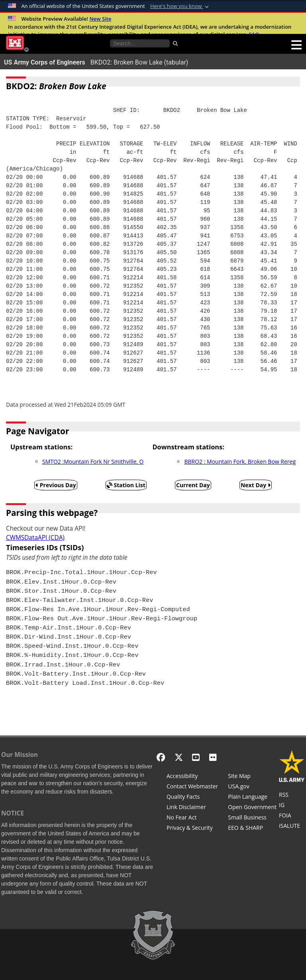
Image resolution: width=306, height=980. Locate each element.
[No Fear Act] (192, 818)
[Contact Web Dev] (192, 787)
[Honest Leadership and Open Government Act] (252, 808)
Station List (126, 485)
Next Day (256, 485)
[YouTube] (196, 757)
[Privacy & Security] (192, 829)
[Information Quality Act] (192, 798)
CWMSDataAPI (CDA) (35, 538)
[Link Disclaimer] (192, 808)
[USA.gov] (252, 787)
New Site (100, 19)
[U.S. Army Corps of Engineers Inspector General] (292, 806)
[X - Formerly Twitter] (179, 757)
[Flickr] (213, 757)
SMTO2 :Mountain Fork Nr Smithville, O (93, 462)
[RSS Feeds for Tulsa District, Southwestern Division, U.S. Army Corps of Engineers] (292, 796)
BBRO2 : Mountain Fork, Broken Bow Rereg (240, 462)
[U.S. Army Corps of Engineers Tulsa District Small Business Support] (252, 818)
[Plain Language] (252, 798)
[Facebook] (161, 757)
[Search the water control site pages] (140, 43)
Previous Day (56, 485)
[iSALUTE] (292, 827)
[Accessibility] (192, 777)
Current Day (193, 485)
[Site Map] (252, 777)
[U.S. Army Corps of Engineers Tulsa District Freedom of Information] (292, 816)
